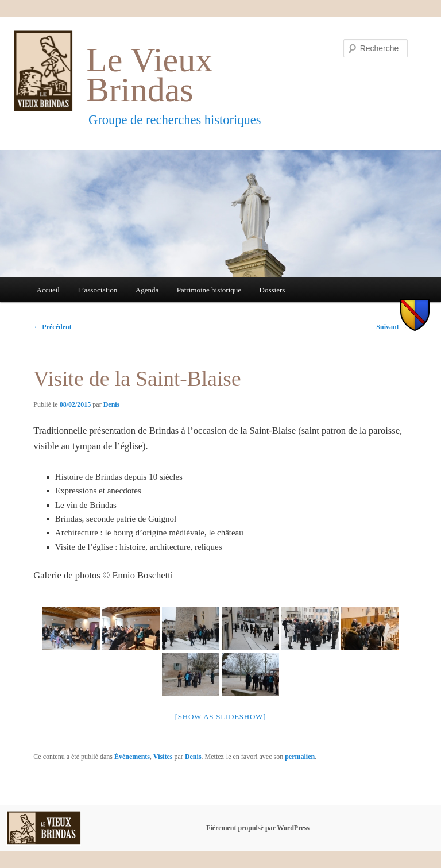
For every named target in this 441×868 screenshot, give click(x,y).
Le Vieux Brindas (149, 75)
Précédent (52, 327)
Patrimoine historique (209, 290)
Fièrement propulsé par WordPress (258, 828)
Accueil (48, 290)
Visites (163, 757)
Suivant (392, 327)
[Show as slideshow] (220, 717)
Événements (132, 757)
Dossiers (272, 290)
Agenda (147, 290)
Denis (112, 404)
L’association (97, 290)
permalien (300, 757)
